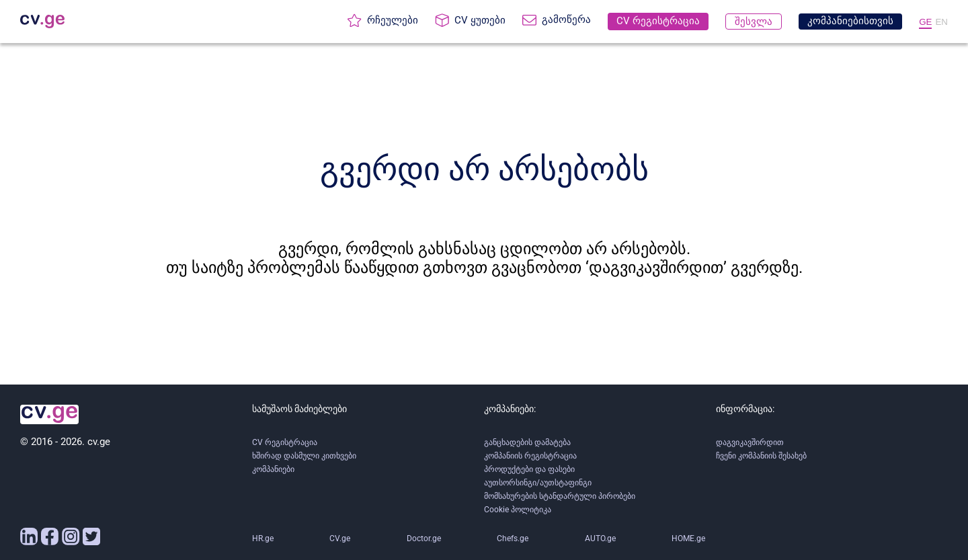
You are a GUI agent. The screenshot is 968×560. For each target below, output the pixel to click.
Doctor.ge (424, 538)
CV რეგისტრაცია (285, 442)
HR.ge (263, 538)
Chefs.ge (513, 538)
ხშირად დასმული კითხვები (304, 456)
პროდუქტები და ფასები (529, 469)
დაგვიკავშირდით (750, 442)
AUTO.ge (600, 538)
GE (925, 22)
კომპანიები (273, 469)
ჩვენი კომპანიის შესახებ (761, 456)
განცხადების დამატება (527, 442)
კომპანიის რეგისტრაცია (530, 456)
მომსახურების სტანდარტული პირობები (560, 496)
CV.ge (340, 538)
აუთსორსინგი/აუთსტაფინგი (538, 483)
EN (941, 22)
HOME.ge (688, 538)
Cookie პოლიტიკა (518, 510)
